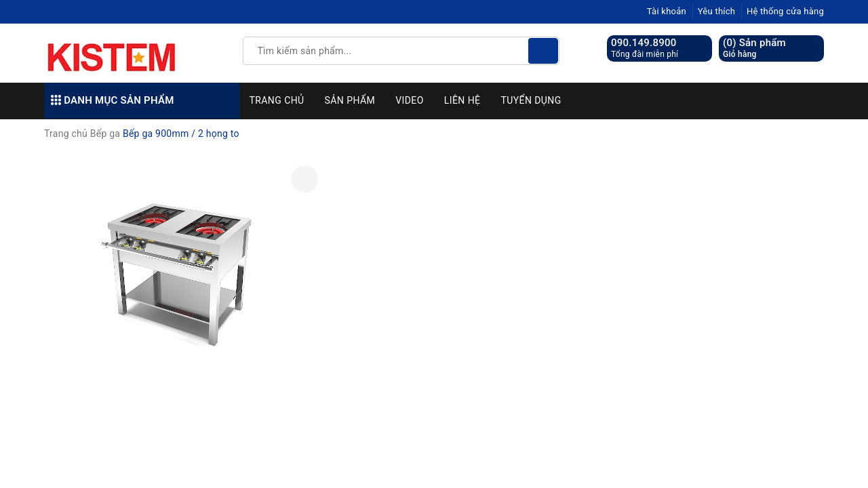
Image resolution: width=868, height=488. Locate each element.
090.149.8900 (644, 43)
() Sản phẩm (754, 48)
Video (410, 100)
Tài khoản (667, 11)
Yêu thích (717, 11)
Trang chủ (277, 100)
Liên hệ (462, 100)
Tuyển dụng (531, 100)
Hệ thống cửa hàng (785, 11)
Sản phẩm (350, 100)
